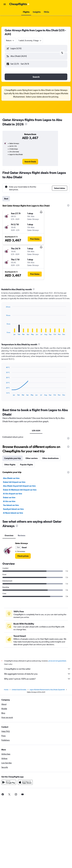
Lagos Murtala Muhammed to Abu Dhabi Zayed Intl (47, 690)
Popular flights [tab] (26, 465)
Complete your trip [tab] (13, 458)
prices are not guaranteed (57, 661)
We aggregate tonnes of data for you (37, 674)
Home (6, 690)
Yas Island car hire (11, 505)
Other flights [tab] (10, 465)
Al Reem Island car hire (13, 513)
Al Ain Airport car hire (13, 494)
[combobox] (10, 40)
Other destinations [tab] (50, 458)
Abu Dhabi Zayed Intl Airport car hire (19, 486)
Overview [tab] (9, 535)
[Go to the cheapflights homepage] (19, 4)
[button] (5, 4)
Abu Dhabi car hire (11, 478)
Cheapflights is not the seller (37, 669)
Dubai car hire (9, 497)
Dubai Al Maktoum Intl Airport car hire (20, 490)
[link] (30, 162)
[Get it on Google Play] (9, 782)
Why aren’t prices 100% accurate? (37, 679)
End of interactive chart (5, 333)
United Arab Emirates (19, 690)
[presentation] (26, 124)
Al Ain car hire (9, 501)
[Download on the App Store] (25, 782)
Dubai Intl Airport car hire (14, 482)
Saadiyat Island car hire (13, 509)
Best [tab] (6, 199)
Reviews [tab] (22, 535)
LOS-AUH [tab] (36, 431)
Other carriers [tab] (32, 458)
